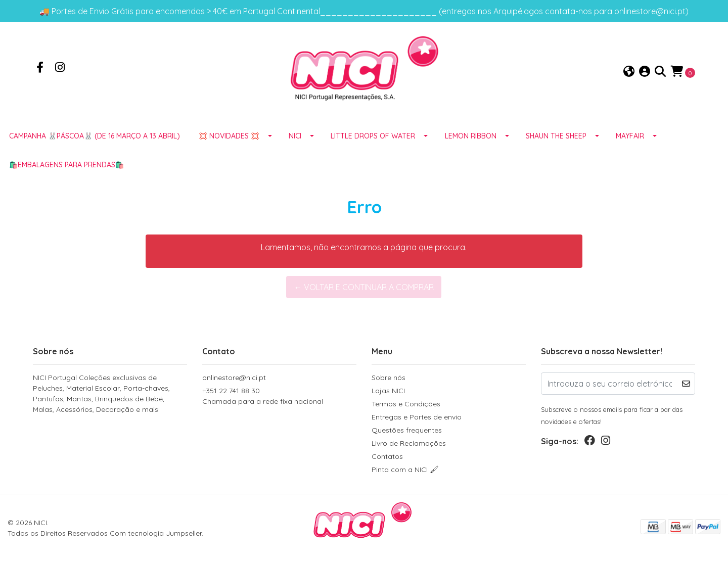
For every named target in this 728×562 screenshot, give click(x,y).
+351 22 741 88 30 (279, 396)
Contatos (387, 456)
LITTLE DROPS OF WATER (373, 136)
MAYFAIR (630, 136)
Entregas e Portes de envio (417, 417)
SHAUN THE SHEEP (556, 136)
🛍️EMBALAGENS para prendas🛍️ (66, 165)
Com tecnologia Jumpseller (156, 533)
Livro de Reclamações (409, 443)
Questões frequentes (407, 430)
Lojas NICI (388, 391)
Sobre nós (389, 378)
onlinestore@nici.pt (234, 378)
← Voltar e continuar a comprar (364, 287)
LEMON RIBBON (471, 136)
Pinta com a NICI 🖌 (405, 470)
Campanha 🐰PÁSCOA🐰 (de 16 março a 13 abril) (95, 136)
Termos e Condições (406, 404)
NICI (295, 136)
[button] (629, 72)
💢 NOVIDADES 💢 (229, 136)
